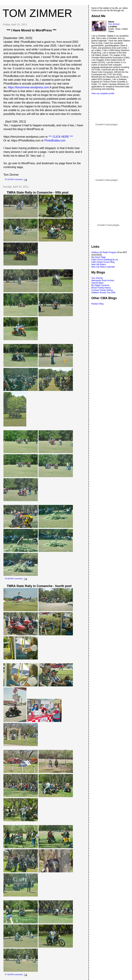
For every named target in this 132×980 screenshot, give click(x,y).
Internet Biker (98, 283)
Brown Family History (101, 288)
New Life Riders (99, 264)
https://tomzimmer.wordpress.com (28, 87)
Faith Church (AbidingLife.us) (105, 260)
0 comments (18, 179)
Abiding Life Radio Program (104, 252)
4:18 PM (10, 179)
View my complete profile (103, 93)
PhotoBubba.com (55, 141)
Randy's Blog (97, 304)
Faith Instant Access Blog (103, 262)
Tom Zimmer (114, 24)
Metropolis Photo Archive (103, 280)
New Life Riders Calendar (103, 267)
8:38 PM (10, 579)
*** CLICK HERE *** (61, 137)
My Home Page (99, 257)
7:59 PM (10, 975)
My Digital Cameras (100, 285)
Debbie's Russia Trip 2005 (103, 293)
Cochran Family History (102, 290)
